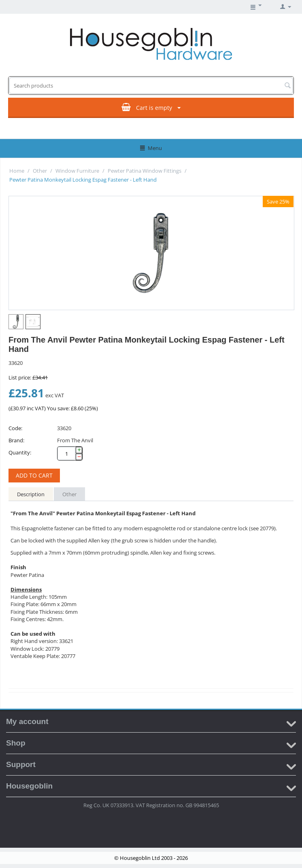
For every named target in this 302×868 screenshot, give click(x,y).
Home (17, 171)
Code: (15, 428)
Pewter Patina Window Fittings (145, 171)
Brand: (16, 440)
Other (40, 171)
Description (31, 494)
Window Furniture (77, 171)
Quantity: (20, 452)
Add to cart (34, 475)
